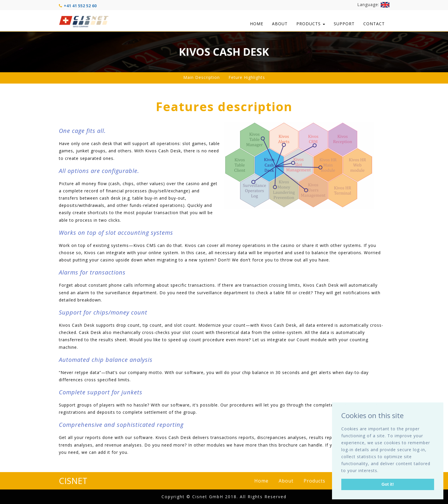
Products (311, 24)
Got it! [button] (388, 484)
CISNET (73, 481)
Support (344, 24)
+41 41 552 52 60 (80, 6)
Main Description (202, 77)
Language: (373, 5)
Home (257, 24)
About (280, 24)
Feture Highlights (247, 77)
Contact (374, 24)
